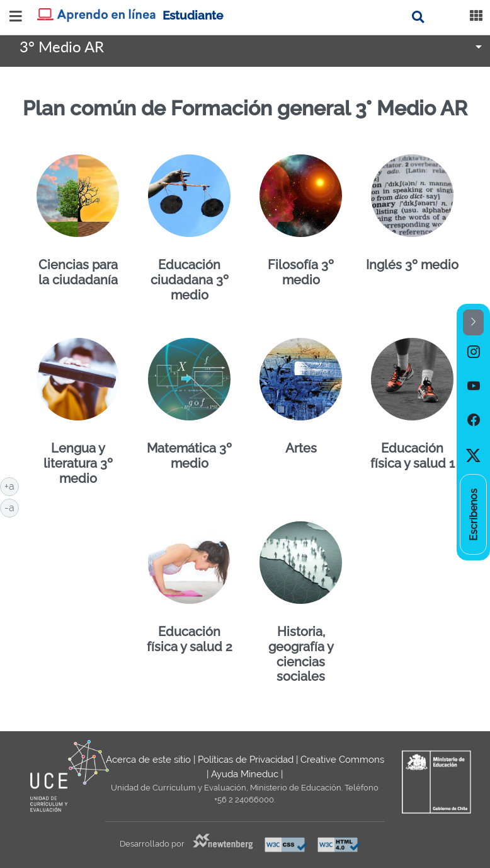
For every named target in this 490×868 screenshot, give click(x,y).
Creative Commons (342, 760)
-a (12, 507)
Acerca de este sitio (148, 760)
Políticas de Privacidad (246, 760)
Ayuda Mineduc (245, 774)
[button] (473, 322)
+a (12, 485)
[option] (473, 352)
